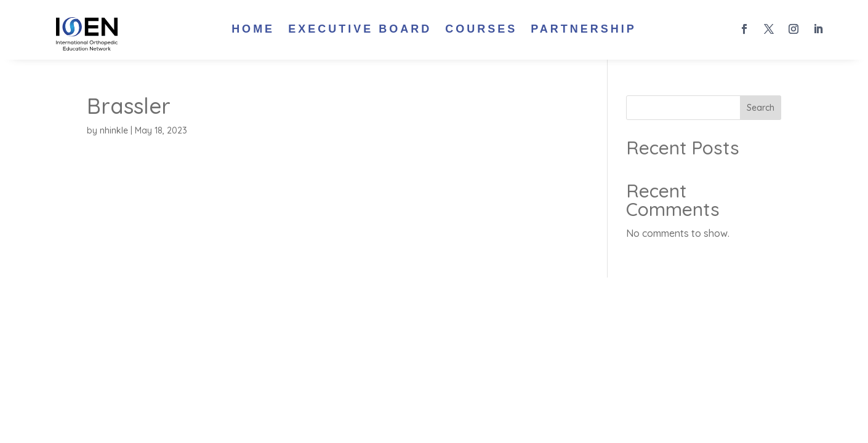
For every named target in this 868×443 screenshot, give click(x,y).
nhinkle (114, 130)
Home (253, 30)
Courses (481, 30)
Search (761, 108)
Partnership (584, 30)
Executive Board (360, 30)
